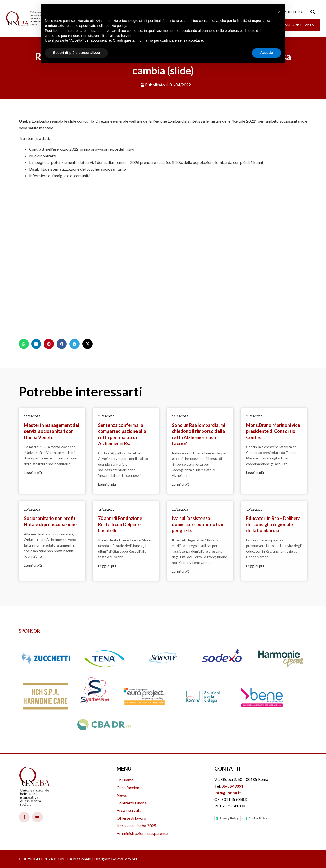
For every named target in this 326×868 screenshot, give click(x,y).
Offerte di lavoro (131, 818)
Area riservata (129, 810)
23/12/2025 (32, 416)
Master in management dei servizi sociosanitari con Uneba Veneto (51, 431)
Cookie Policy (258, 818)
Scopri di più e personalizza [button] (76, 53)
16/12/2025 (106, 509)
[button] (24, 344)
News (122, 795)
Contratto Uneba (132, 803)
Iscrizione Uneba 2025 (136, 826)
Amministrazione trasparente (142, 833)
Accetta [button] (267, 53)
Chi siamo (125, 780)
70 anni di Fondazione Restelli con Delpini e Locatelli (120, 524)
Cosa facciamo (130, 787)
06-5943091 (232, 786)
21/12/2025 (106, 416)
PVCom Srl (127, 859)
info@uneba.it (228, 793)
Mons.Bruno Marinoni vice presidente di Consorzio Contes (273, 431)
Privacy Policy (229, 818)
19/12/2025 (32, 509)
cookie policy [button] (116, 26)
